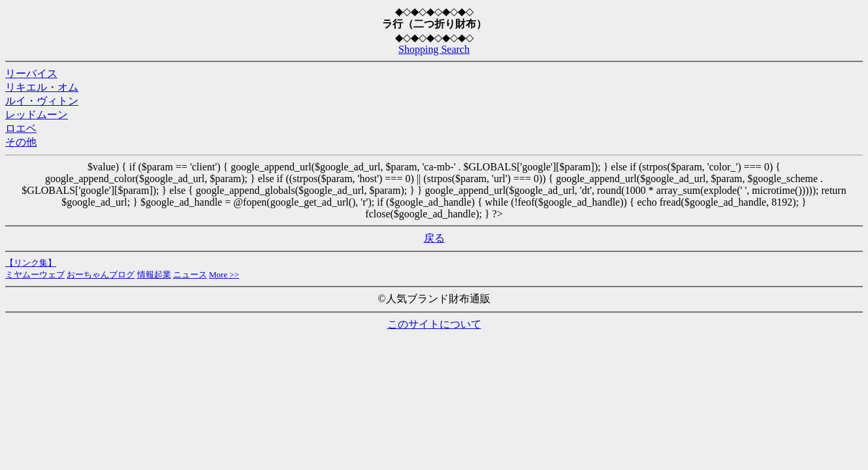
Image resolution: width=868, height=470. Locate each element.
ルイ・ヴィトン (42, 101)
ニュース (190, 274)
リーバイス (31, 73)
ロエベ (21, 128)
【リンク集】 (31, 263)
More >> (224, 274)
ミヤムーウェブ (35, 274)
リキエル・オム (42, 87)
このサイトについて (434, 324)
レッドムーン (37, 115)
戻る (434, 238)
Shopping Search (434, 49)
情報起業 (154, 274)
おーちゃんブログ (101, 274)
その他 (21, 142)
